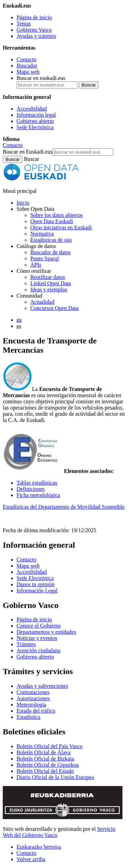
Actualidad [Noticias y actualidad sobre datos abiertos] (42, 302)
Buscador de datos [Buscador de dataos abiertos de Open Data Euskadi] (50, 252)
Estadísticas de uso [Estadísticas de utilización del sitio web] (51, 240)
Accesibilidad (32, 109)
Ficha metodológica (38, 495)
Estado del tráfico (36, 711)
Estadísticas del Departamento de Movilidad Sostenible (64, 507)
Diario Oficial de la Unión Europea (55, 777)
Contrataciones (33, 692)
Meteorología (31, 705)
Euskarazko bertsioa (39, 847)
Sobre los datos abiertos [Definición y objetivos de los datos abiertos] (56, 215)
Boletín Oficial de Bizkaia (45, 759)
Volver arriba (31, 859)
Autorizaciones (33, 698)
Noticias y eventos (37, 638)
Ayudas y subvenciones (42, 686)
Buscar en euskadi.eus (41, 78)
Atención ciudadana (39, 650)
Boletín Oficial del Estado (45, 771)
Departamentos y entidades (46, 632)
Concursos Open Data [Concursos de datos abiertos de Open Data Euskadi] (54, 308)
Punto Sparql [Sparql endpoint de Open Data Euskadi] (45, 259)
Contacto (26, 59)
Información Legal (37, 591)
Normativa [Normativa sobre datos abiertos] (42, 234)
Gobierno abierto (35, 121)
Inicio (23, 203)
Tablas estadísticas (37, 483)
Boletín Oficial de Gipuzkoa (48, 765)
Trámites (26, 644)
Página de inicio (34, 17)
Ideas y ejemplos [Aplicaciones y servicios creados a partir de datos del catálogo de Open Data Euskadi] (49, 290)
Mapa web (28, 72)
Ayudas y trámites (36, 36)
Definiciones (31, 489)
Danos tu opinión (35, 584)
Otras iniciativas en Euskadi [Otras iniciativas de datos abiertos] (61, 228)
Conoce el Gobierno (39, 626)
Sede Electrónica (35, 127)
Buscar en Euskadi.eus (28, 152)
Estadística (28, 717)
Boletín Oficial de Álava (44, 752)
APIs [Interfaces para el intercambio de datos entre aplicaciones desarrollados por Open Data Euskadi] (36, 265)
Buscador (27, 66)
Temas (24, 24)
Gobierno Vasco (34, 30)
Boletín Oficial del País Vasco (50, 746)
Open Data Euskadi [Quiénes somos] (52, 221)
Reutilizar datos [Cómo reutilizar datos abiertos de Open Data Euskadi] (48, 277)
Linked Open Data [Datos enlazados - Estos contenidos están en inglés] (51, 283)
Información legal (36, 115)
